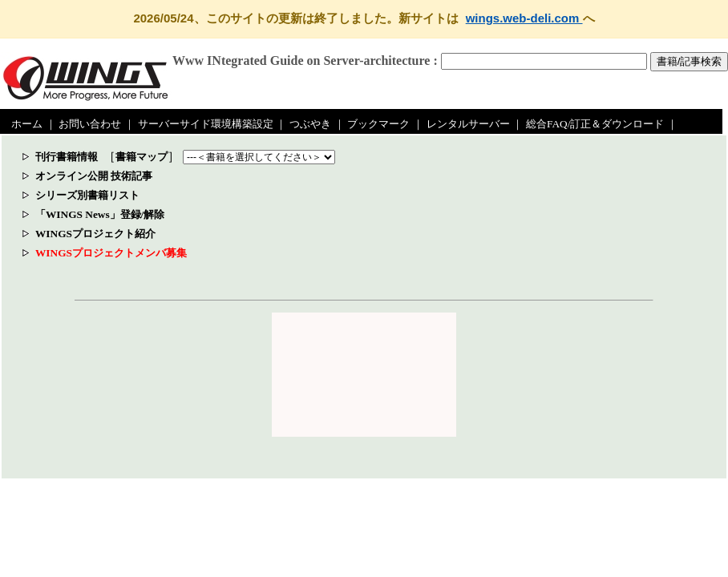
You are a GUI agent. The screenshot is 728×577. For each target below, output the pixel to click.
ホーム (27, 124)
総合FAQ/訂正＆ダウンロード (595, 124)
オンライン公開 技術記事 (94, 176)
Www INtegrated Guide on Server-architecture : (305, 61)
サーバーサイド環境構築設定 (206, 124)
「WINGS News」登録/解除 (100, 214)
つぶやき (310, 124)
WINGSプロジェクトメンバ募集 (111, 253)
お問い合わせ (90, 124)
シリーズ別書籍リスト (87, 195)
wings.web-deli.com (524, 18)
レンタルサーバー (468, 124)
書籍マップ (142, 157)
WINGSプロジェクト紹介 (95, 234)
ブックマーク (378, 124)
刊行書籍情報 (67, 157)
